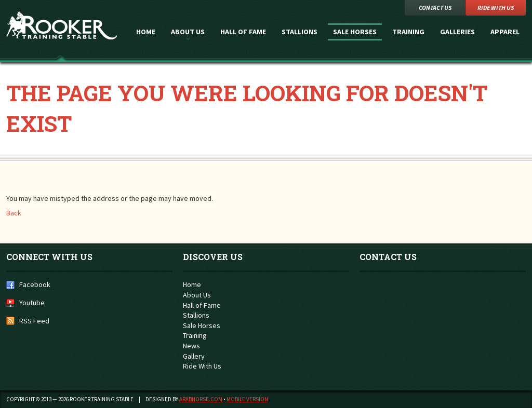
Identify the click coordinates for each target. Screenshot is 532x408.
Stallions (300, 32)
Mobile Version (247, 399)
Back (14, 213)
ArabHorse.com (201, 399)
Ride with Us (496, 8)
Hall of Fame (243, 32)
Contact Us (435, 8)
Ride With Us (202, 366)
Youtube (32, 303)
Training (408, 32)
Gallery (194, 356)
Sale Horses (355, 32)
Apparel (505, 32)
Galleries (457, 32)
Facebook (35, 284)
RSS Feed (34, 321)
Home (146, 32)
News (191, 346)
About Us (188, 32)
